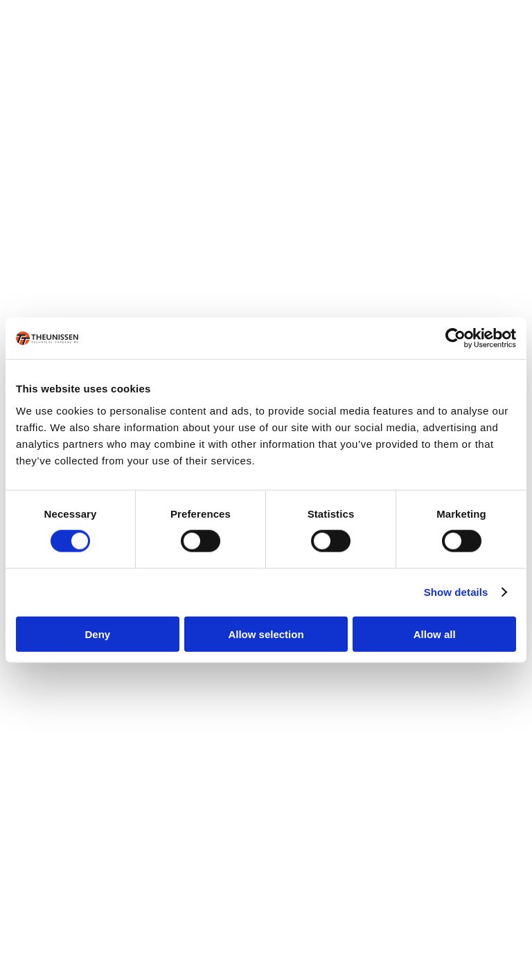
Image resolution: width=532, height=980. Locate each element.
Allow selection (266, 634)
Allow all (435, 634)
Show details (456, 592)
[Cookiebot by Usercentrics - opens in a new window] (455, 338)
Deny (97, 634)
